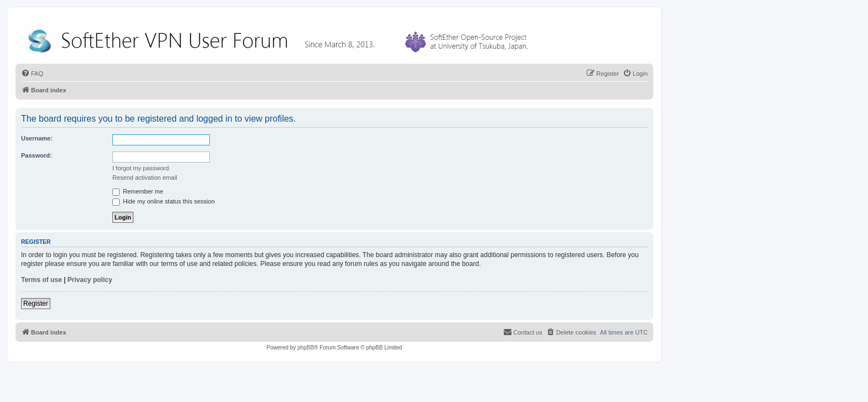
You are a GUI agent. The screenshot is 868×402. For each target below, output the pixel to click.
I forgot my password (141, 168)
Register (36, 304)
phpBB (306, 348)
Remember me (138, 191)
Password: (37, 155)
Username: (37, 138)
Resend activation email (145, 177)
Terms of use (42, 280)
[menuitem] (32, 74)
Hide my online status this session (164, 201)
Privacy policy (90, 280)
